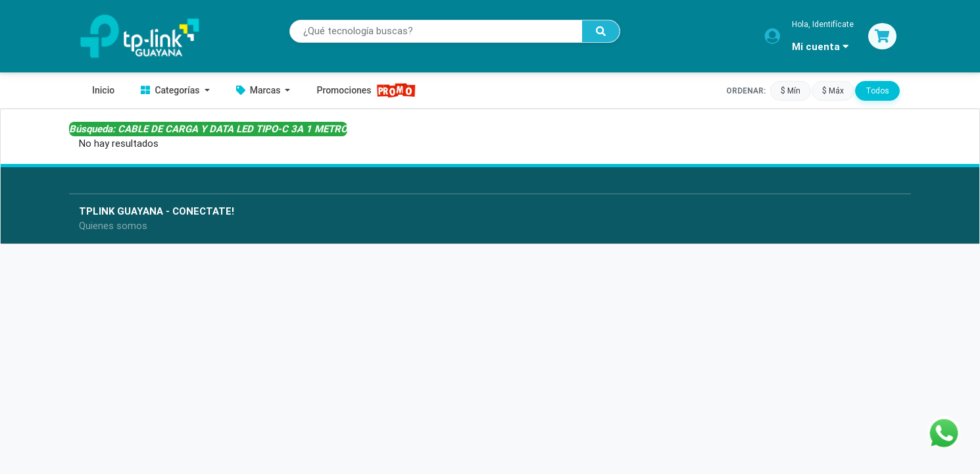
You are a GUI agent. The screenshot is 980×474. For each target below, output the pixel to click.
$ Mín (791, 90)
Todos (877, 90)
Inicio (103, 90)
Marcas (259, 90)
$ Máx (833, 90)
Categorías (171, 90)
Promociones (366, 91)
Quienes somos (113, 225)
